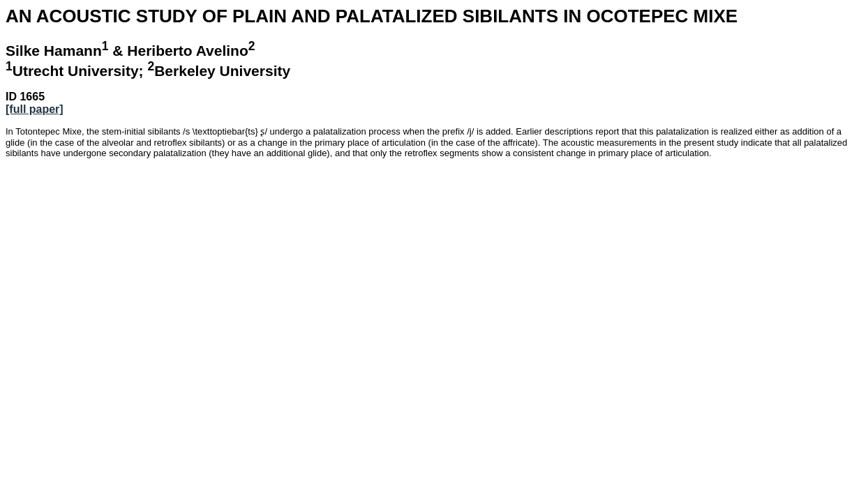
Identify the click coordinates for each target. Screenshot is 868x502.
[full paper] (35, 109)
